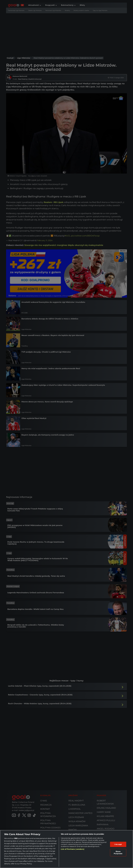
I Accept (118, 844)
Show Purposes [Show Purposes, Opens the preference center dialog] (118, 852)
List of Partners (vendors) (72, 849)
